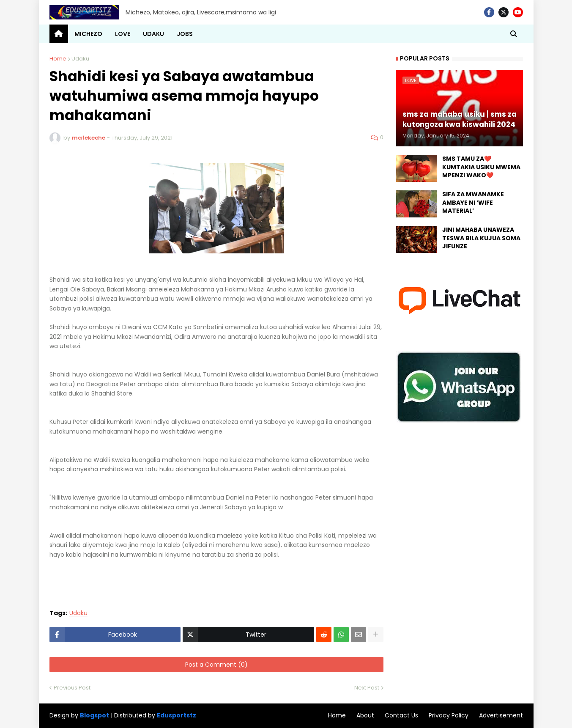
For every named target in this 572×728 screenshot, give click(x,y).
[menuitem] (59, 34)
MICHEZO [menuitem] (88, 34)
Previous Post (72, 688)
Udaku (80, 59)
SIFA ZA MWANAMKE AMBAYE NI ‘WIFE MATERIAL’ (473, 203)
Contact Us (401, 715)
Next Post (367, 688)
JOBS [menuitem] (185, 34)
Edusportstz (177, 715)
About (365, 715)
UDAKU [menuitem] (153, 34)
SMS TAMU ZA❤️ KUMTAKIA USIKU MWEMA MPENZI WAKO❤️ (481, 167)
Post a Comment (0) (216, 665)
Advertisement (501, 715)
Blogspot (94, 716)
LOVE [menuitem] (123, 34)
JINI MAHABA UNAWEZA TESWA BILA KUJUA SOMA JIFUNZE (481, 238)
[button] (514, 34)
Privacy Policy (449, 715)
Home (58, 59)
